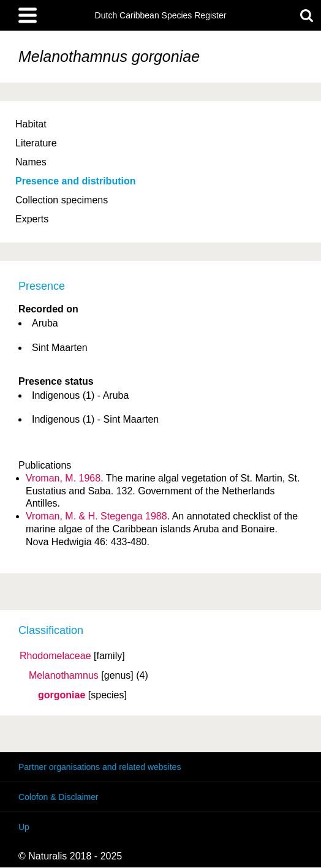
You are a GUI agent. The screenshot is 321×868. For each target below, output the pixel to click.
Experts (32, 219)
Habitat (31, 124)
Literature (36, 143)
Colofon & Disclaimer (59, 797)
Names (31, 162)
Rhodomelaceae (55, 656)
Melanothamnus (64, 676)
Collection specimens (62, 200)
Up (24, 827)
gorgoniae (62, 695)
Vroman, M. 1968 (63, 478)
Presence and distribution (75, 181)
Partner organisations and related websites (100, 767)
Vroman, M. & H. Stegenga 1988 (96, 516)
